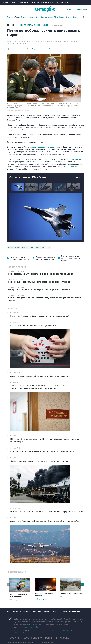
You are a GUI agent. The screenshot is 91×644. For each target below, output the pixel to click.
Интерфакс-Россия (47, 2)
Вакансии (48, 612)
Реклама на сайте (60, 612)
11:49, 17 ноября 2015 (57, 25)
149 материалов (66, 597)
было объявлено (74, 159)
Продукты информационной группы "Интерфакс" (39, 638)
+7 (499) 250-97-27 (19, 632)
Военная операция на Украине (44, 595)
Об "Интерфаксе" (23, 2)
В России (17, 17)
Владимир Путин (14, 248)
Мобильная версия (8, 2)
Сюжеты (69, 17)
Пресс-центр (37, 612)
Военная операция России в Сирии (34, 25)
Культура (44, 17)
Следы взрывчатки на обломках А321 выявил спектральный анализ (56, 49)
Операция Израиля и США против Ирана (18, 596)
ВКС (49, 248)
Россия (24, 248)
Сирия (31, 248)
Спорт (38, 17)
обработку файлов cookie (30, 628)
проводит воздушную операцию (43, 147)
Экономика (31, 17)
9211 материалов (41, 599)
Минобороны (40, 248)
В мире (23, 17)
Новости (62, 17)
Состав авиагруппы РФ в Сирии (27, 177)
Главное (10, 17)
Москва (51, 17)
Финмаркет (59, 2)
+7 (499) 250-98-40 (65, 631)
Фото (75, 17)
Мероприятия (74, 612)
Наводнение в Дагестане (71, 594)
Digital (56, 17)
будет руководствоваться (67, 167)
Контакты (11, 612)
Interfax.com (35, 2)
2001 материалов (15, 600)
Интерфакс (46, 9)
